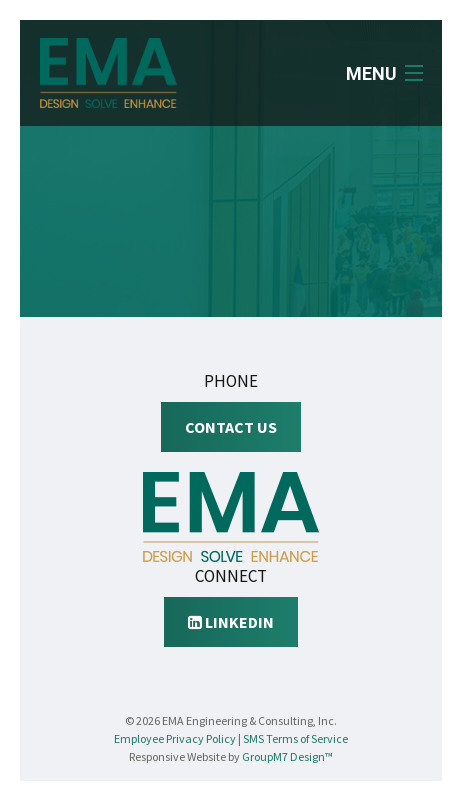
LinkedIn (231, 622)
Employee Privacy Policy (175, 738)
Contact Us (231, 427)
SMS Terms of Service (295, 738)
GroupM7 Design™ (287, 756)
